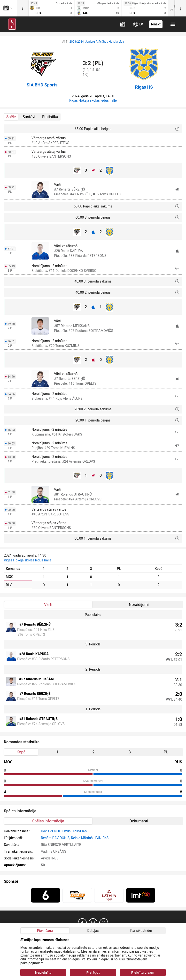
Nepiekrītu (43, 972)
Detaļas (93, 931)
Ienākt (156, 24)
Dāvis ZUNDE (51, 831)
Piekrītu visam (143, 972)
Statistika (50, 117)
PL (166, 752)
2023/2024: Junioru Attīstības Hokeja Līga (97, 42)
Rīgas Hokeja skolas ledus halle (93, 100)
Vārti (48, 605)
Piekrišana (45, 931)
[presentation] (22, 8)
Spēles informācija (48, 821)
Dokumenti (139, 821)
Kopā (21, 752)
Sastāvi (29, 117)
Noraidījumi (139, 605)
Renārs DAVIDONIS (55, 838)
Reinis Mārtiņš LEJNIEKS (90, 838)
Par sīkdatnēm (141, 931)
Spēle (11, 117)
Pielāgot (93, 972)
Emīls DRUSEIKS (75, 831)
